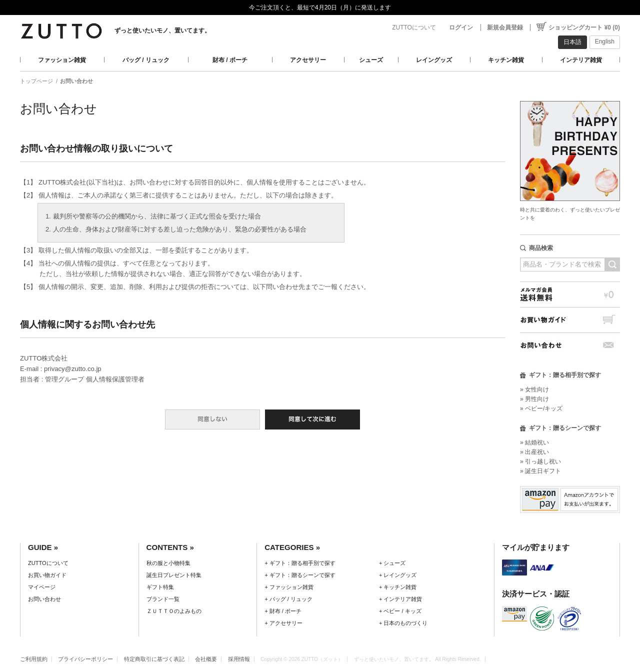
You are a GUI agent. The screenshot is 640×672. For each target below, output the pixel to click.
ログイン (461, 27)
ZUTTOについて (414, 27)
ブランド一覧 (163, 599)
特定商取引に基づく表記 (154, 659)
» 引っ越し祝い (540, 461)
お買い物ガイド (570, 320)
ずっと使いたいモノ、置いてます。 (162, 30)
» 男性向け (534, 399)
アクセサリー (308, 60)
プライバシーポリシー (85, 659)
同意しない (212, 419)
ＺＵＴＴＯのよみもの (174, 611)
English (605, 41)
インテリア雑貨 (581, 60)
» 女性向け (534, 389)
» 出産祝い (534, 452)
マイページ (42, 587)
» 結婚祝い (534, 442)
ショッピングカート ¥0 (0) (584, 27)
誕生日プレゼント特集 (174, 575)
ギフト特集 (160, 587)
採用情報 (239, 659)
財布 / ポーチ (230, 60)
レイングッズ (434, 60)
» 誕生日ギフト (540, 471)
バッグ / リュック (146, 60)
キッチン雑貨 (506, 60)
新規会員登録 (505, 27)
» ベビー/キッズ (541, 408)
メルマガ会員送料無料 (570, 294)
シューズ (371, 60)
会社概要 (206, 659)
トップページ (36, 81)
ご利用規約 (34, 659)
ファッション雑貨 (62, 60)
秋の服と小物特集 (168, 563)
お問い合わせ (570, 345)
